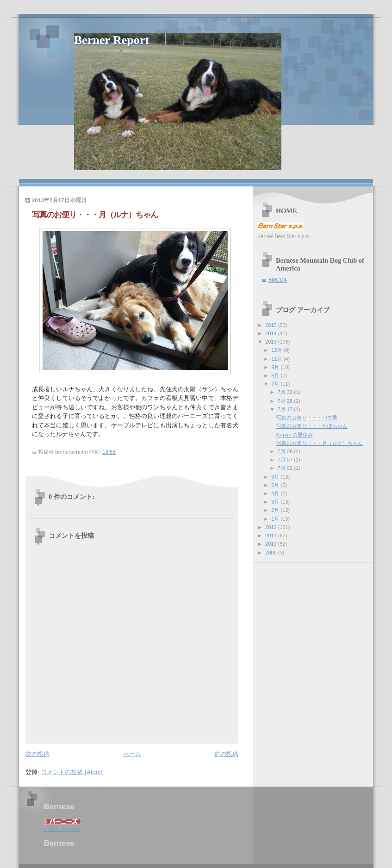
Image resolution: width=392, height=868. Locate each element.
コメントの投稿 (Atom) (72, 772)
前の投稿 (226, 754)
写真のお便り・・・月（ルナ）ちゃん (320, 443)
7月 (276, 384)
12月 (277, 350)
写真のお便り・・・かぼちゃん (312, 426)
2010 (272, 544)
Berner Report (112, 40)
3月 (276, 502)
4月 (276, 493)
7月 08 (286, 451)
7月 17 (286, 409)
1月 (276, 519)
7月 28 (286, 401)
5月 (276, 485)
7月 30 (286, 392)
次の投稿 (37, 754)
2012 (272, 527)
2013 (272, 342)
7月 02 (286, 468)
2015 (272, 325)
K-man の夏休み (295, 435)
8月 (276, 376)
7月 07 (286, 460)
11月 (277, 359)
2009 (272, 553)
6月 (276, 477)
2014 (272, 333)
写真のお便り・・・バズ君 (307, 418)
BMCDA (278, 280)
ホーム (132, 754)
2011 (272, 536)
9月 (276, 367)
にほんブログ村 (62, 829)
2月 (276, 510)
